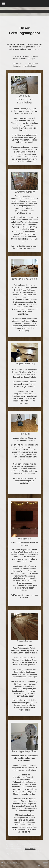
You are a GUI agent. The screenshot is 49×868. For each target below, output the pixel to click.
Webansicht (43, 865)
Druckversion (8, 863)
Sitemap (20, 863)
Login (45, 863)
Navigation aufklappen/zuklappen (24, 3)
